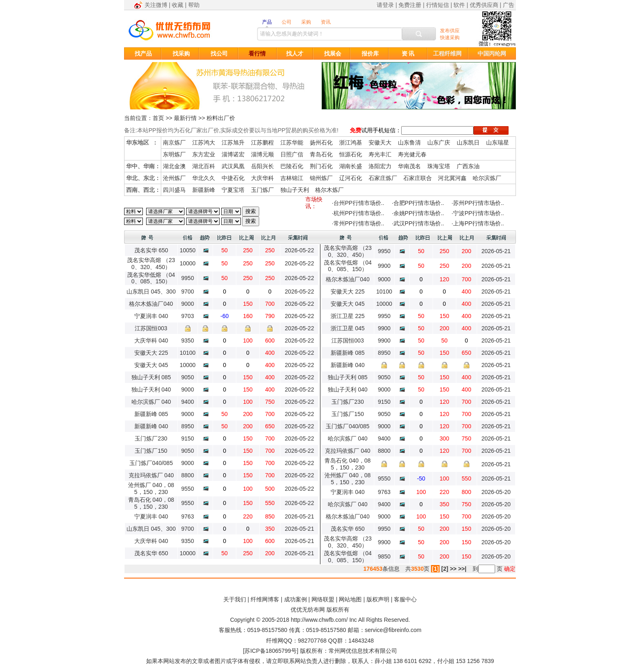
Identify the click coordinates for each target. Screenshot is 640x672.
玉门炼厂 (262, 190)
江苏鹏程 (262, 142)
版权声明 (378, 599)
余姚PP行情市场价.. (419, 213)
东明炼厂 (174, 154)
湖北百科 (204, 166)
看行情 (257, 53)
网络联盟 (323, 599)
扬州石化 (321, 142)
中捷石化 (233, 178)
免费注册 (410, 5)
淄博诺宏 (233, 154)
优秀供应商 (484, 5)
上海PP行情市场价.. (478, 223)
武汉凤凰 (233, 166)
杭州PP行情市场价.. (359, 213)
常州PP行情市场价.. (359, 223)
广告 (509, 5)
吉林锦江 (292, 178)
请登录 (385, 5)
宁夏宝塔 (233, 190)
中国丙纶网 (492, 53)
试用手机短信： (381, 130)
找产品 (143, 53)
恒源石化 (351, 154)
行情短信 (438, 5)
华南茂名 (409, 166)
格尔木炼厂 (329, 190)
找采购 (181, 53)
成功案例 (296, 599)
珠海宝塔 (439, 166)
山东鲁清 (409, 142)
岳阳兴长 (262, 166)
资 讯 (408, 53)
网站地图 (350, 599)
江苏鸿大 (204, 142)
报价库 (370, 53)
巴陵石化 (292, 166)
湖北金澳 (174, 166)
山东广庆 (439, 142)
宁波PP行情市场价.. (478, 213)
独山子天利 (295, 190)
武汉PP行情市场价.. (419, 223)
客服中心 (405, 599)
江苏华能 (292, 142)
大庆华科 (262, 178)
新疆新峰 (204, 190)
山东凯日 (468, 142)
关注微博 (156, 5)
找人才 (295, 53)
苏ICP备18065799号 (271, 651)
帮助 (194, 5)
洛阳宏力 (380, 166)
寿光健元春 (412, 154)
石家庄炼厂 (383, 178)
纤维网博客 (265, 599)
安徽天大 (380, 142)
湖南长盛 (351, 166)
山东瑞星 (498, 142)
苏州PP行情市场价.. (478, 203)
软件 (459, 5)
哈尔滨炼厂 (487, 178)
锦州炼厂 (321, 178)
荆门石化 (321, 166)
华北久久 (204, 178)
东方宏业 (204, 154)
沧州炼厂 (174, 178)
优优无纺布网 (308, 610)
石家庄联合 (418, 178)
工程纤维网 (447, 53)
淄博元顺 (262, 154)
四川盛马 (174, 190)
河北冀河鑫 (452, 178)
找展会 (333, 53)
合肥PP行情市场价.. (419, 203)
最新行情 (185, 118)
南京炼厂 (174, 142)
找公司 (219, 53)
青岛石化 (321, 154)
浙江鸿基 (351, 142)
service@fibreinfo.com (393, 630)
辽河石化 (351, 178)
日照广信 (292, 154)
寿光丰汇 (380, 154)
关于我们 (235, 599)
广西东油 (468, 166)
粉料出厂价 (221, 118)
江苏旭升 (233, 142)
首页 (158, 118)
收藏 (178, 5)
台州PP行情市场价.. (359, 203)
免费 (356, 130)
